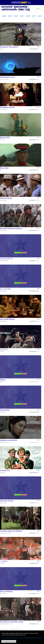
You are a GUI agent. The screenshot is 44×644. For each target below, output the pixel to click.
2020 (28, 16)
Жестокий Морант (7, 319)
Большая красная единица (11, 228)
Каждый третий (7, 501)
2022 (16, 16)
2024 (4, 16)
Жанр (38, 8)
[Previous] (1, 629)
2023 (10, 16)
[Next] (19, 629)
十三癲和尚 (4, 561)
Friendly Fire (5, 470)
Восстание (4, 168)
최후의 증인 (4, 349)
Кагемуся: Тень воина (9, 47)
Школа (3, 380)
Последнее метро (7, 107)
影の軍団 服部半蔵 (6, 259)
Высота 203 (5, 138)
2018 (40, 16)
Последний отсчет (7, 77)
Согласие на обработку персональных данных (30, 638)
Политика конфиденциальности (9, 638)
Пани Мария (5, 410)
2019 (34, 16)
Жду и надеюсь (6, 591)
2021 (22, 16)
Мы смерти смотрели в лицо (12, 622)
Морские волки (6, 198)
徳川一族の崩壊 (5, 289)
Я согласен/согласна (9, 641)
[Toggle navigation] (29, 2)
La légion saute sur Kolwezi (11, 531)
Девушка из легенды (9, 440)
